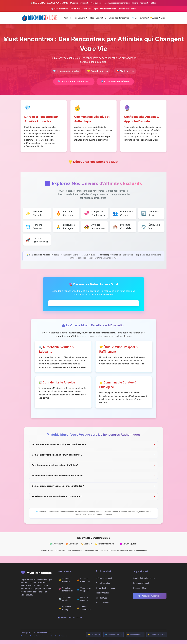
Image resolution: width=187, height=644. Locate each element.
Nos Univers (81, 18)
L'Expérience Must (104, 582)
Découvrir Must (141, 18)
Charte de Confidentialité (144, 582)
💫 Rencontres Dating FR (106, 548)
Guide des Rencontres (119, 18)
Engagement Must (141, 587)
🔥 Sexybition (72, 548)
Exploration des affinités (117, 82)
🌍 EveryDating (56, 548)
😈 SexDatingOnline (129, 548)
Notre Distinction (98, 18)
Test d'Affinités (102, 597)
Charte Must (101, 602)
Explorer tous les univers (70, 621)
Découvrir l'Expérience (150, 600)
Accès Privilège (158, 18)
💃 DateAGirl (87, 548)
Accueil (67, 18)
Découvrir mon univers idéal (72, 82)
